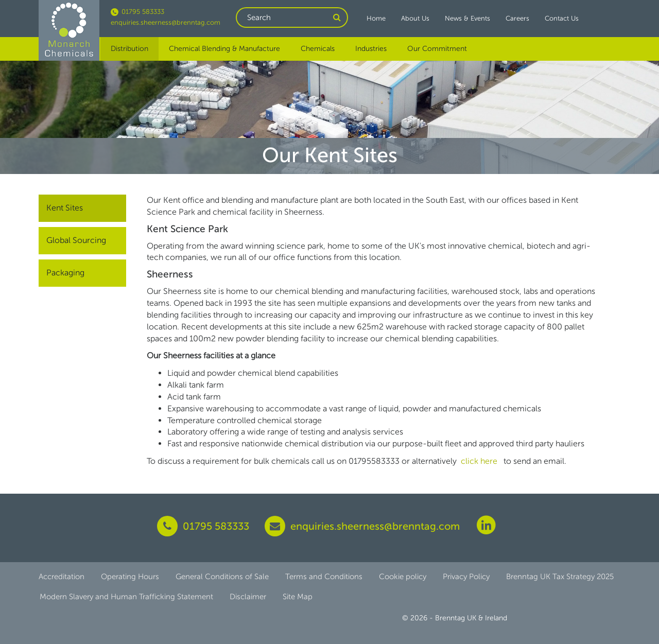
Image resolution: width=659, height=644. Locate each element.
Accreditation (62, 577)
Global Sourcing (76, 240)
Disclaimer (248, 597)
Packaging (65, 273)
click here (480, 461)
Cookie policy (403, 577)
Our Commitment (437, 49)
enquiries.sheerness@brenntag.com (166, 22)
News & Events (467, 18)
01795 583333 (137, 12)
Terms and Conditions (324, 577)
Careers (517, 18)
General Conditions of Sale (222, 577)
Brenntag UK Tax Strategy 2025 (560, 577)
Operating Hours (130, 577)
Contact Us (562, 18)
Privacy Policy (466, 577)
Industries (371, 49)
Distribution (129, 49)
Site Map (298, 597)
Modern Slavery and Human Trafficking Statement (126, 597)
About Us (415, 18)
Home (376, 18)
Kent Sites (65, 208)
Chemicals (318, 49)
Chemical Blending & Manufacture (224, 49)
